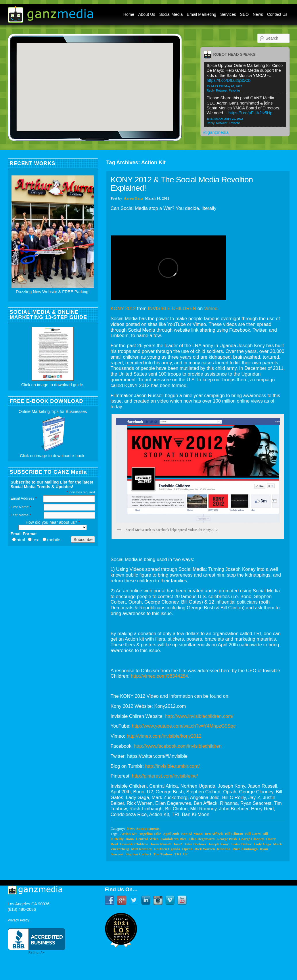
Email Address (24, 498)
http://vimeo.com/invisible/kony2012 (164, 736)
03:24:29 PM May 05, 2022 (224, 86)
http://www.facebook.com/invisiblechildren (178, 746)
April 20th (171, 834)
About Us (147, 14)
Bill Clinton (234, 834)
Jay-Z (178, 844)
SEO (244, 14)
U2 (185, 854)
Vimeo (211, 308)
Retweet (222, 90)
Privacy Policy (19, 920)
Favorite (234, 90)
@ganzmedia (216, 132)
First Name (21, 507)
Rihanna (224, 849)
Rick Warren (205, 849)
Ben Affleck (214, 834)
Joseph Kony (219, 844)
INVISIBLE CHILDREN (172, 308)
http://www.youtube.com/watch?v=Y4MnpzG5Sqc (184, 726)
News (258, 14)
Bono (130, 839)
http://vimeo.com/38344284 (159, 676)
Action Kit (128, 834)
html (21, 540)
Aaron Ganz (134, 198)
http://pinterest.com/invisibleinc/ (165, 776)
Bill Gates (253, 834)
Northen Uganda (167, 849)
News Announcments (143, 829)
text (36, 540)
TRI (178, 854)
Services (228, 14)
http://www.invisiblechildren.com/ (199, 716)
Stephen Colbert (138, 854)
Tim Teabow (163, 854)
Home (129, 14)
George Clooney (251, 839)
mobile (54, 540)
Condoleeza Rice (173, 839)
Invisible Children (134, 844)
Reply (211, 90)
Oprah (187, 849)
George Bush (227, 839)
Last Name (21, 515)
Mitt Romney (142, 849)
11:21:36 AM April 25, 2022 (225, 119)
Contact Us (277, 14)
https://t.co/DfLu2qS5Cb (229, 80)
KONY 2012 (123, 308)
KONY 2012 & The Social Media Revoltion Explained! (182, 184)
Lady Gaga (262, 844)
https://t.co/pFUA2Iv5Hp (250, 113)
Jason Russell (161, 844)
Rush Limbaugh (245, 849)
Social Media (171, 14)
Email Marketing (202, 14)
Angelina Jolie (150, 834)
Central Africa (147, 839)
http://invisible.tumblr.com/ (173, 766)
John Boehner (196, 844)
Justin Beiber (241, 844)
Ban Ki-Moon (192, 834)
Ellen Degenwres (201, 839)
